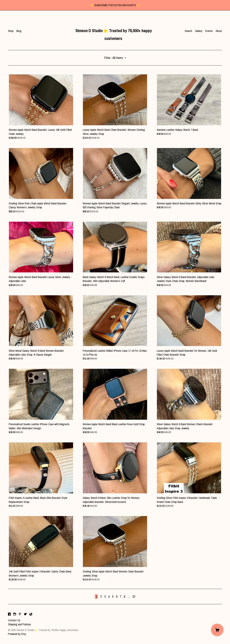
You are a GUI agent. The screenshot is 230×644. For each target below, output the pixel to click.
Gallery (199, 31)
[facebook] (9, 614)
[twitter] (25, 614)
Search (188, 31)
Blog (19, 31)
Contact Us (14, 620)
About (219, 31)
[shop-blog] (31, 614)
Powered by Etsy (17, 634)
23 (134, 597)
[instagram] (15, 614)
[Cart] (217, 630)
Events (209, 31)
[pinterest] (20, 614)
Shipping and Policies (19, 624)
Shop (11, 31)
